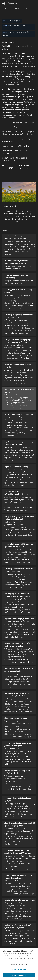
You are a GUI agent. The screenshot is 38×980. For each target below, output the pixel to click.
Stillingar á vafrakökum (19, 964)
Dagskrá (18, 9)
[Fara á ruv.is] (4, 3)
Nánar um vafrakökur (26, 958)
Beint (5, 9)
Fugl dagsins (12, 21)
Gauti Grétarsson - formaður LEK (14, 27)
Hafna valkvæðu (19, 970)
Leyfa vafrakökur (19, 975)
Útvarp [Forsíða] (11, 3)
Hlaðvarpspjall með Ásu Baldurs (16, 34)
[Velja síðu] (16, 3)
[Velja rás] (10, 9)
